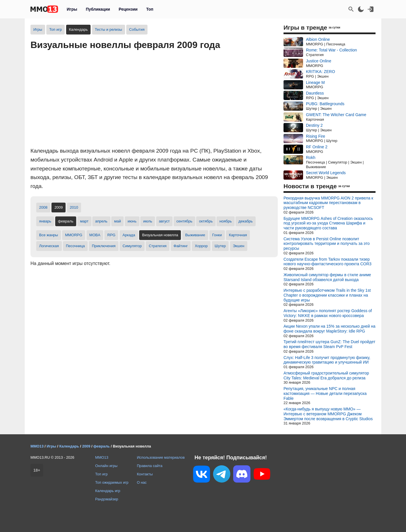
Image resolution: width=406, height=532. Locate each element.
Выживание (195, 235)
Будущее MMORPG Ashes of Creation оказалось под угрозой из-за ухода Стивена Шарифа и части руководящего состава (328, 223)
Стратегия (158, 246)
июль (148, 221)
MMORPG (74, 235)
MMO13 (102, 457)
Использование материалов (161, 457)
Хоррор (201, 246)
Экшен (239, 246)
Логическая (49, 246)
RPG (111, 235)
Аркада (129, 235)
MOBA (95, 235)
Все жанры (49, 235)
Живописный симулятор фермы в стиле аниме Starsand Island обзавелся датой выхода (327, 277)
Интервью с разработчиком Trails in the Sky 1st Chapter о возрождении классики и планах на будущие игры (327, 295)
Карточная (238, 235)
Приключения (104, 246)
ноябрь (226, 221)
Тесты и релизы (109, 29)
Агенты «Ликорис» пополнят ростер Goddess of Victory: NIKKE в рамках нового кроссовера (328, 313)
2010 (74, 207)
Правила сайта (150, 466)
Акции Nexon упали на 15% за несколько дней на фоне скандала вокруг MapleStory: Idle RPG (330, 329)
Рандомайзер (107, 499)
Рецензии (128, 9)
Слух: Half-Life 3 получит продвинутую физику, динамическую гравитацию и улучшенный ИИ (327, 360)
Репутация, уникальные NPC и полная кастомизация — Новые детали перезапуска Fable (325, 393)
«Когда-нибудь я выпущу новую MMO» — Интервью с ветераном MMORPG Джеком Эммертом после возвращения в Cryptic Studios (328, 414)
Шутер (220, 246)
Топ (150, 9)
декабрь (245, 221)
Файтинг (181, 246)
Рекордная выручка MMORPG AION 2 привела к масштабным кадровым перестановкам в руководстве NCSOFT (328, 203)
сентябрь (184, 221)
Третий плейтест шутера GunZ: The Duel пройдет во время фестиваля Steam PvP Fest (329, 344)
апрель (101, 221)
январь (45, 221)
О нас (142, 482)
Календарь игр (108, 491)
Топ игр (55, 29)
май (117, 221)
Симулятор (132, 246)
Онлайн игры (106, 466)
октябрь (206, 221)
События (137, 29)
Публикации (98, 9)
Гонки (217, 235)
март (84, 221)
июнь (132, 221)
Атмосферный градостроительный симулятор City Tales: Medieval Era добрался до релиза (326, 376)
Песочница (75, 246)
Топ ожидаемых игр (112, 482)
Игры (72, 9)
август (164, 221)
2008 (43, 207)
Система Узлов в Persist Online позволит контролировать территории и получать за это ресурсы (326, 244)
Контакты (145, 474)
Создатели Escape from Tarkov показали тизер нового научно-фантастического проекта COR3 (328, 262)
